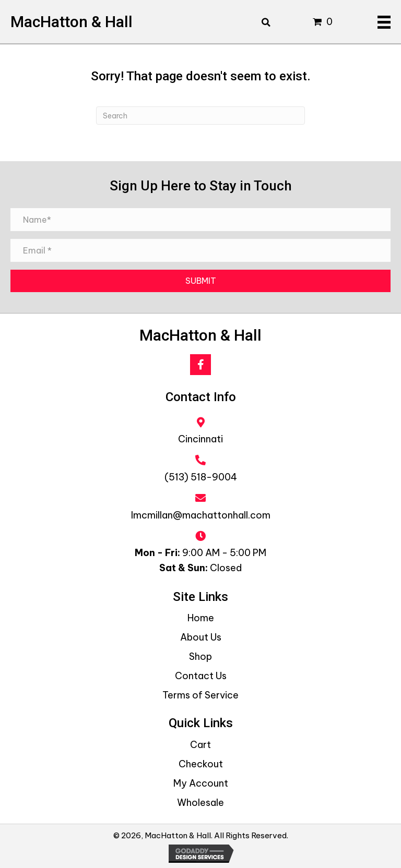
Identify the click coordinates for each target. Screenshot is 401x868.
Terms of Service (200, 695)
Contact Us (201, 676)
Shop (200, 656)
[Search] (200, 116)
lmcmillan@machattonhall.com (201, 515)
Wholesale (200, 803)
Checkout (201, 764)
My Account (201, 783)
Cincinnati (200, 439)
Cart (200, 745)
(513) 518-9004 (201, 477)
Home (201, 618)
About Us (201, 637)
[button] (200, 365)
